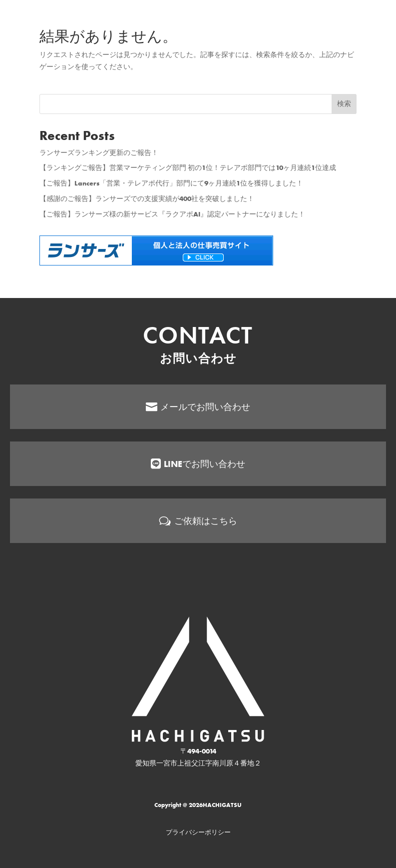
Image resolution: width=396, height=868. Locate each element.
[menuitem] (198, 491)
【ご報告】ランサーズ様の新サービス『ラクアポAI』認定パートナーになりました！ (172, 214)
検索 (344, 103)
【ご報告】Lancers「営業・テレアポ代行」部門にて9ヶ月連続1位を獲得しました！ (171, 183)
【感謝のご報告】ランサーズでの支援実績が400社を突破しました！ (147, 198)
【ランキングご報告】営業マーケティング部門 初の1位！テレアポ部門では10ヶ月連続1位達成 (188, 167)
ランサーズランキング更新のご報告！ (99, 152)
